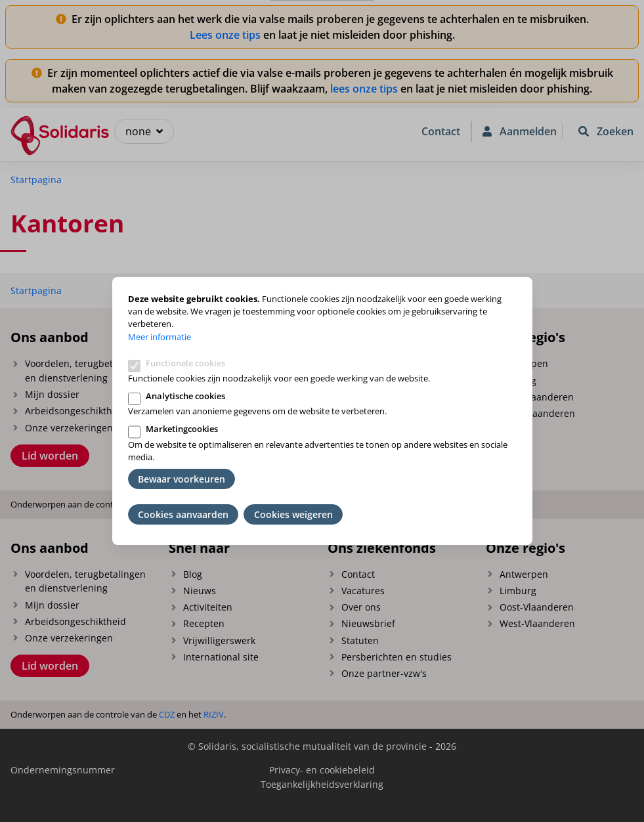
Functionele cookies (185, 363)
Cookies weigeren (293, 514)
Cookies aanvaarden (183, 514)
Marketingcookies (182, 429)
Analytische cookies (185, 396)
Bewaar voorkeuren (182, 479)
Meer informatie (160, 337)
